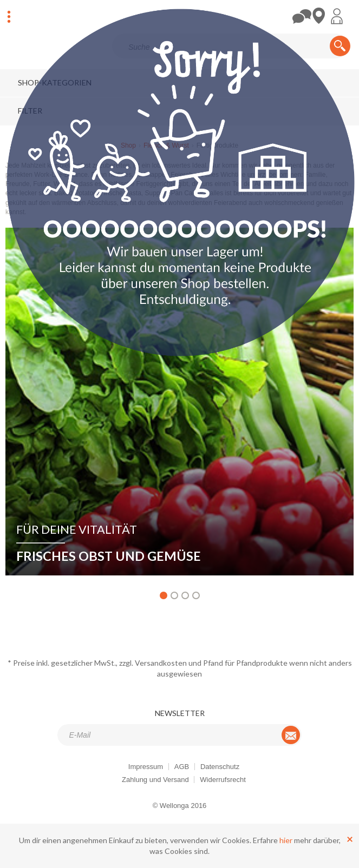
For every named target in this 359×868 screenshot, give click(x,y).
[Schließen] (350, 839)
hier (286, 840)
